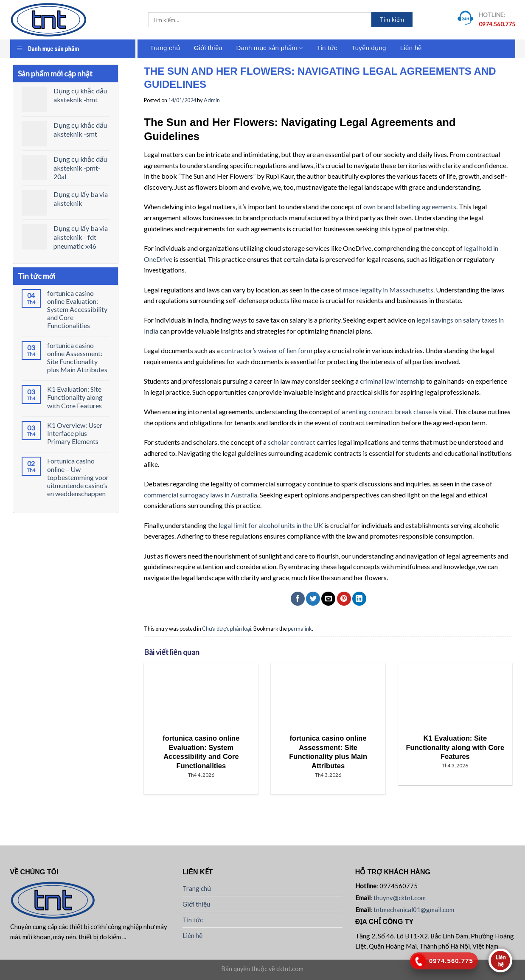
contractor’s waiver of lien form (267, 350)
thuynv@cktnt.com (400, 898)
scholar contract (292, 442)
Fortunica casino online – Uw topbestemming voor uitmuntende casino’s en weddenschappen (78, 477)
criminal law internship (392, 381)
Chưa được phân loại (227, 629)
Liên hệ (411, 48)
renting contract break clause (389, 411)
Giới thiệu (208, 48)
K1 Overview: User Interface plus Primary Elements (75, 433)
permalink (300, 629)
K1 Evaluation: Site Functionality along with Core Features (75, 397)
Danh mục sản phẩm (270, 48)
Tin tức (327, 48)
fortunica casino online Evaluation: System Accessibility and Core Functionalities (77, 309)
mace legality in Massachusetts (388, 290)
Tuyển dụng (369, 48)
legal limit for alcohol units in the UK (271, 525)
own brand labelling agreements (410, 206)
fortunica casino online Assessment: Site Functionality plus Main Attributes (77, 358)
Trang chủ (165, 48)
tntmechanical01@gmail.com (414, 910)
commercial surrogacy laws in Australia (201, 495)
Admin (212, 100)
